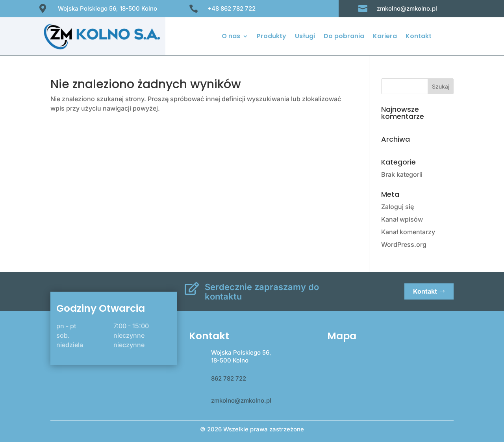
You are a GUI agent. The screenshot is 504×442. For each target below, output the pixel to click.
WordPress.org (404, 244)
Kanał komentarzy (408, 232)
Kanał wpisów (402, 219)
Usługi (305, 37)
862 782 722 (229, 378)
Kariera (385, 37)
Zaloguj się (397, 207)
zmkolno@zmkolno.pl (241, 400)
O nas (231, 37)
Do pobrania (344, 37)
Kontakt (419, 37)
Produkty (271, 37)
